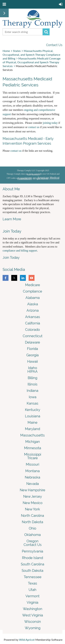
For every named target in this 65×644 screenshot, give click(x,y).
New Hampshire (32, 490)
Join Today (11, 258)
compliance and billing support (20, 251)
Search (46, 32)
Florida (32, 349)
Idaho (33, 368)
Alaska (33, 304)
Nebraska (32, 477)
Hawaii (32, 361)
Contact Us (54, 45)
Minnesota (33, 448)
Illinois (32, 384)
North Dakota (32, 522)
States (17, 51)
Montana (32, 471)
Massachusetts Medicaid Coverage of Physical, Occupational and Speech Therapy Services (32, 62)
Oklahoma (32, 535)
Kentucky (33, 410)
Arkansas (33, 317)
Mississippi (33, 454)
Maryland (32, 429)
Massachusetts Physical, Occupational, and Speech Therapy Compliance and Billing (31, 55)
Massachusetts (32, 435)
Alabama (33, 298)
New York (32, 509)
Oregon (32, 541)
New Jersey (33, 496)
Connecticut (33, 336)
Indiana (32, 391)
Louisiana (33, 416)
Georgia (32, 355)
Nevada (33, 484)
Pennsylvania (32, 551)
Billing (32, 378)
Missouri (32, 464)
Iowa (33, 397)
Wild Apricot (27, 640)
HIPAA (32, 371)
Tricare (32, 458)
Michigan (33, 442)
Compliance (32, 291)
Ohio (32, 528)
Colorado (32, 330)
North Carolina (32, 516)
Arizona (33, 310)
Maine (32, 422)
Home (6, 51)
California (33, 323)
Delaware (32, 342)
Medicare (33, 285)
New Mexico (33, 503)
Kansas (32, 403)
